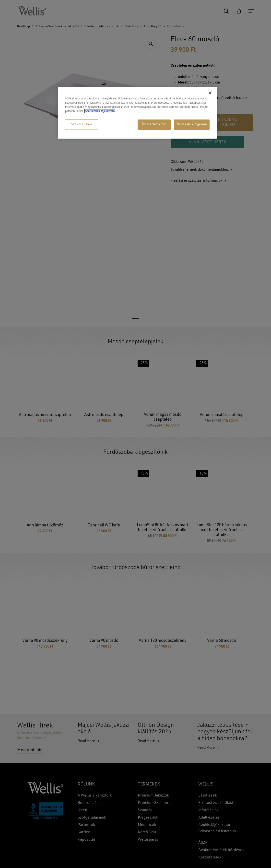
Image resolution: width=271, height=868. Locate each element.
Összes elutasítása (154, 124)
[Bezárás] (210, 93)
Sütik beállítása (81, 124)
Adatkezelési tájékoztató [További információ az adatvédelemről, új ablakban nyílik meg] (100, 111)
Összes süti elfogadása (192, 124)
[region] (137, 113)
